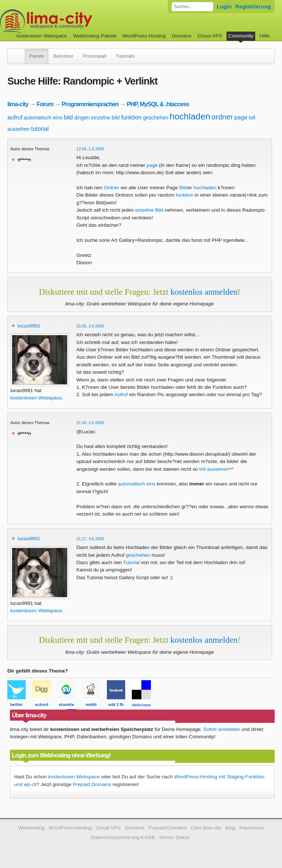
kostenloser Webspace (42, 36)
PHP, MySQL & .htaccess (158, 104)
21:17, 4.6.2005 (90, 539)
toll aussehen (214, 469)
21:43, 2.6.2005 (90, 423)
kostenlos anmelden (204, 292)
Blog (230, 828)
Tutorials (125, 56)
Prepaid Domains (92, 784)
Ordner (112, 188)
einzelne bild (105, 118)
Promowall (95, 56)
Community (241, 36)
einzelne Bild (149, 210)
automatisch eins (43, 118)
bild (68, 117)
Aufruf (121, 394)
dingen (82, 118)
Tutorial (131, 562)
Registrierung (253, 6)
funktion (131, 117)
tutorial (40, 129)
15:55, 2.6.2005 (90, 326)
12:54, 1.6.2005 (90, 149)
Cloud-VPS (210, 36)
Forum (37, 56)
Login (224, 6)
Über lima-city (206, 828)
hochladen (190, 116)
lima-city (18, 104)
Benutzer (63, 56)
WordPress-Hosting (144, 36)
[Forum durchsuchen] (192, 7)
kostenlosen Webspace (36, 398)
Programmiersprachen (90, 104)
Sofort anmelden (222, 729)
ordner (222, 117)
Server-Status (175, 837)
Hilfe (265, 36)
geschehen (156, 118)
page (241, 117)
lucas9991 (29, 326)
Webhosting (31, 828)
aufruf (15, 117)
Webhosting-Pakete (95, 36)
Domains (182, 36)
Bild (183, 188)
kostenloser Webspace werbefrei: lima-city (73, 21)
